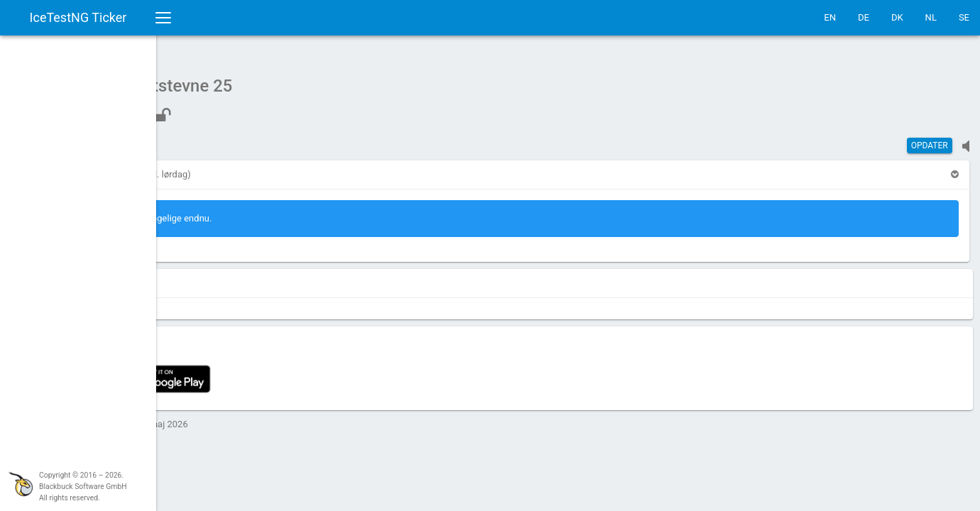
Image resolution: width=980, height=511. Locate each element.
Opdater (930, 138)
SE (964, 17)
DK (897, 17)
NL (931, 17)
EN (830, 17)
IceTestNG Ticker (78, 17)
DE (864, 17)
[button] (200, 167)
